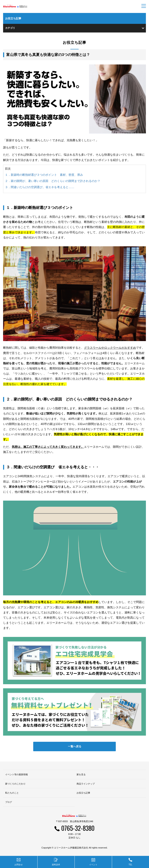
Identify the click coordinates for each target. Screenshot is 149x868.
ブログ (9, 802)
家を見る (81, 774)
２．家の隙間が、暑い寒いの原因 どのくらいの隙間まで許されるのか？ (53, 181)
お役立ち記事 (83, 793)
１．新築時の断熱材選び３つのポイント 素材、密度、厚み (44, 175)
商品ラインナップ (86, 784)
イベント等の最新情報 (17, 774)
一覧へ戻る (75, 746)
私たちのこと (12, 793)
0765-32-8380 (78, 828)
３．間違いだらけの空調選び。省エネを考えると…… (40, 187)
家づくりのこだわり (15, 784)
